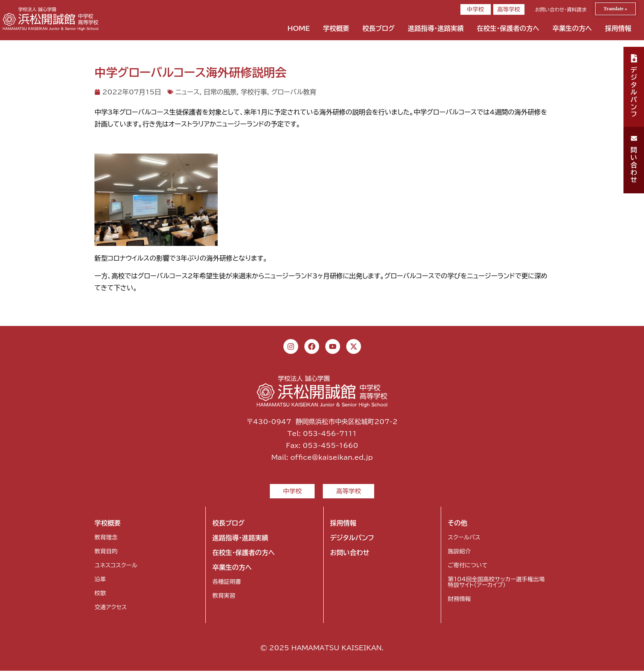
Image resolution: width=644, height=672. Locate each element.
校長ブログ (378, 28)
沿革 (100, 580)
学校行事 (254, 92)
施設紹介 (459, 553)
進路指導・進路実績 (436, 28)
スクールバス (464, 539)
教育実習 (224, 597)
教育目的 (106, 553)
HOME (299, 28)
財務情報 (459, 600)
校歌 (100, 594)
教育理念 (106, 539)
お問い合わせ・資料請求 (561, 9)
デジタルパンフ (352, 539)
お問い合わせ (350, 554)
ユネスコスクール (116, 566)
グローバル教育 (293, 92)
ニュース (187, 92)
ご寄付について (467, 566)
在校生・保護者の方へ (508, 28)
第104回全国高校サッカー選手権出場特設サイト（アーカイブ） (496, 583)
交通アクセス (111, 608)
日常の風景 (220, 92)
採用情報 (618, 28)
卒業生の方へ (572, 28)
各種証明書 (227, 583)
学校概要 (336, 28)
